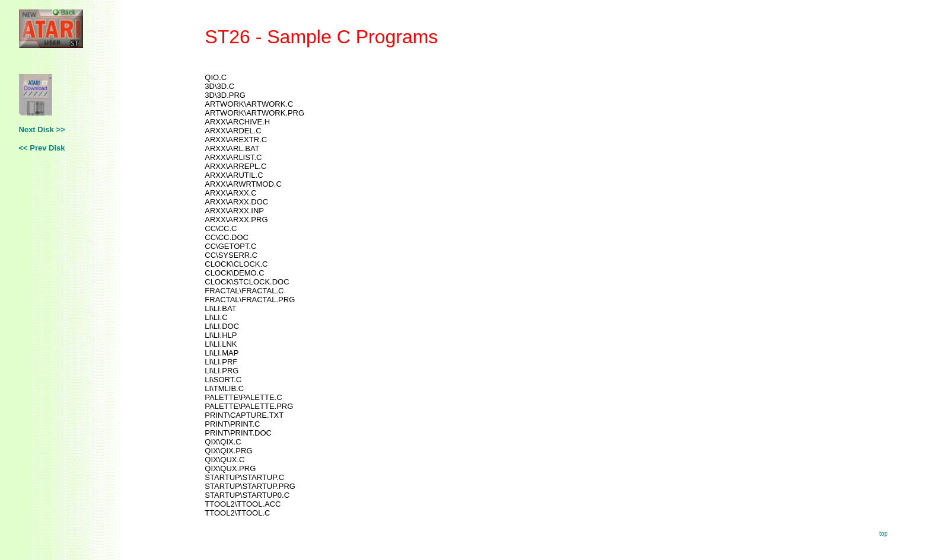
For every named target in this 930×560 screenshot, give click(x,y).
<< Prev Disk (42, 148)
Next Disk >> (42, 129)
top (884, 534)
